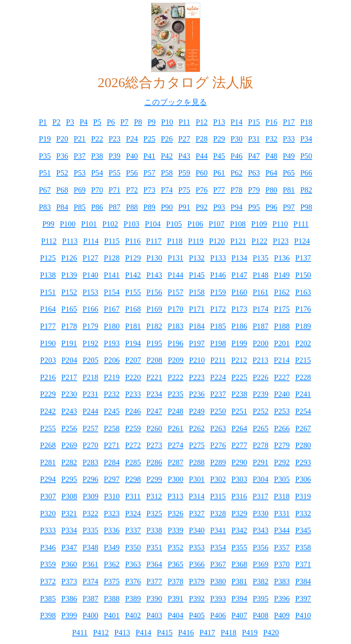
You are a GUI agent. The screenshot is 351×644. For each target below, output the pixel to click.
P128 (112, 258)
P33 (289, 139)
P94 (237, 207)
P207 (133, 360)
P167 (112, 309)
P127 (90, 258)
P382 (261, 581)
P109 (259, 224)
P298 (133, 479)
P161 (261, 292)
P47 (254, 156)
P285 (133, 462)
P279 (282, 445)
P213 (261, 360)
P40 (132, 156)
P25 (149, 139)
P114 (91, 241)
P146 (218, 275)
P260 (154, 428)
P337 (133, 530)
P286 (154, 462)
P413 (122, 633)
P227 (282, 377)
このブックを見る (176, 102)
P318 (282, 496)
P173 (239, 309)
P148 (261, 275)
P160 (239, 292)
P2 (57, 122)
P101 (89, 224)
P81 (289, 190)
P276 (218, 445)
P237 (218, 394)
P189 (303, 326)
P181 (133, 326)
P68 (62, 190)
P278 (261, 445)
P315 (218, 496)
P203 (48, 360)
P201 (282, 343)
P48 (271, 156)
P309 (90, 496)
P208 (154, 360)
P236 (197, 394)
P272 (133, 445)
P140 (90, 275)
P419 (250, 633)
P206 (112, 360)
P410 (303, 615)
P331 (282, 513)
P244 (90, 411)
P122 (259, 241)
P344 (282, 530)
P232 (112, 394)
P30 (237, 139)
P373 (69, 581)
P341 (218, 530)
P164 (48, 309)
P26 (167, 139)
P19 (45, 139)
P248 (175, 411)
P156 (154, 292)
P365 (175, 564)
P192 (90, 343)
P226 (261, 377)
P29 (219, 139)
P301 (197, 479)
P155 (133, 292)
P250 (218, 411)
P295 (69, 479)
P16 (271, 122)
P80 (271, 190)
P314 (197, 496)
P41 (149, 156)
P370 (282, 564)
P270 (90, 445)
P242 (48, 411)
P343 (261, 530)
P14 (237, 122)
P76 (202, 190)
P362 (112, 564)
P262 (197, 428)
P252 (261, 411)
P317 (261, 496)
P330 (261, 513)
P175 (282, 309)
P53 (80, 173)
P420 (271, 633)
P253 (282, 411)
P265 (261, 428)
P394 (239, 599)
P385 (48, 599)
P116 (133, 241)
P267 (303, 428)
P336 (112, 530)
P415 (165, 633)
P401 (112, 615)
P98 (306, 207)
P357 (282, 547)
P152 (69, 292)
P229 (48, 394)
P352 (175, 547)
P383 (282, 581)
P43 (184, 156)
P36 (62, 156)
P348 (90, 547)
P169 (154, 309)
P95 (254, 207)
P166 (90, 309)
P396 (282, 599)
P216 (48, 377)
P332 (303, 513)
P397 (303, 599)
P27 (184, 139)
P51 (45, 173)
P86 (97, 207)
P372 (48, 581)
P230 (69, 394)
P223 (197, 377)
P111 (301, 224)
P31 (254, 139)
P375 (112, 581)
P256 (69, 428)
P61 (219, 173)
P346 (48, 547)
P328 (218, 513)
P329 (239, 513)
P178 (69, 326)
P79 (254, 190)
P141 (112, 275)
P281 (48, 462)
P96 (271, 207)
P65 (289, 173)
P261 (175, 428)
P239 (261, 394)
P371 (303, 564)
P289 (218, 462)
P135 (261, 258)
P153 (90, 292)
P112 (49, 241)
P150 (303, 275)
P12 (202, 122)
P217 (69, 377)
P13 (219, 122)
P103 (132, 224)
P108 (238, 224)
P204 (69, 360)
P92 (202, 207)
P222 (175, 377)
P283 (90, 462)
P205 (90, 360)
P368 (239, 564)
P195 (154, 343)
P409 (282, 615)
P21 (80, 139)
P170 (175, 309)
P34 (306, 139)
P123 (281, 241)
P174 (261, 309)
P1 (43, 122)
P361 (90, 564)
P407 (239, 615)
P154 (112, 292)
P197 (197, 343)
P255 (48, 428)
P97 (289, 207)
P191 (69, 343)
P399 (69, 615)
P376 (133, 581)
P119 (196, 241)
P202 (303, 343)
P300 (175, 479)
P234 (154, 394)
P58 (167, 173)
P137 (303, 258)
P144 (175, 275)
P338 (154, 530)
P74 (167, 190)
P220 (133, 377)
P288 (197, 462)
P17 (289, 122)
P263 (218, 428)
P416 (186, 633)
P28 (202, 139)
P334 (69, 530)
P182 (154, 326)
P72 (132, 190)
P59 (184, 173)
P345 (303, 530)
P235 (175, 394)
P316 (239, 496)
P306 (303, 479)
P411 (80, 633)
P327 (197, 513)
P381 (239, 581)
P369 (261, 564)
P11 (184, 122)
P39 (115, 156)
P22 (97, 139)
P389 (133, 599)
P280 (303, 445)
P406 (218, 615)
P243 (69, 411)
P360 (69, 564)
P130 (154, 258)
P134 (239, 258)
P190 (48, 343)
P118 (175, 241)
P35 (45, 156)
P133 (218, 258)
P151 (48, 292)
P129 (133, 258)
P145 (197, 275)
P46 (237, 156)
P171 (197, 309)
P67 (45, 190)
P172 (218, 309)
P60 (202, 173)
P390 (154, 599)
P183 (175, 326)
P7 (124, 122)
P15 (254, 122)
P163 (303, 292)
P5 (97, 122)
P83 (45, 207)
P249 (197, 411)
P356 (261, 547)
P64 (271, 173)
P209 (175, 360)
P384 (303, 581)
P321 (69, 513)
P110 (280, 224)
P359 (48, 564)
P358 (303, 547)
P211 (218, 360)
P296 (90, 479)
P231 (90, 394)
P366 (197, 564)
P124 (302, 241)
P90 (167, 207)
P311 (133, 496)
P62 (237, 173)
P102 (110, 224)
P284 (112, 462)
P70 (97, 190)
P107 (217, 224)
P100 (68, 224)
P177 (48, 326)
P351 (154, 547)
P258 (112, 428)
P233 (133, 394)
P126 (69, 258)
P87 (115, 207)
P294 (48, 479)
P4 (84, 122)
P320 (48, 513)
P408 (261, 615)
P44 (202, 156)
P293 (303, 462)
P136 (282, 258)
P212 (239, 360)
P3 (70, 122)
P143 (154, 275)
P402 (133, 615)
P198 (218, 343)
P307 (48, 496)
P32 (271, 139)
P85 (80, 207)
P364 (154, 564)
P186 (239, 326)
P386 (69, 599)
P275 (197, 445)
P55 (115, 173)
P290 (239, 462)
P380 (218, 581)
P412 (101, 633)
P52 (62, 173)
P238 (239, 394)
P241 (303, 394)
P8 (138, 122)
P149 (282, 275)
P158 (197, 292)
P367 (218, 564)
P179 (90, 326)
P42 (167, 156)
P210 (197, 360)
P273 (154, 445)
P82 (306, 190)
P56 (132, 173)
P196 (175, 343)
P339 (175, 530)
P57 (149, 173)
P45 (219, 156)
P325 (154, 513)
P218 (90, 377)
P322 (90, 513)
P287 (175, 462)
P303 (239, 479)
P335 (90, 530)
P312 (154, 496)
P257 (90, 428)
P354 (218, 547)
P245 (112, 411)
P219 (112, 377)
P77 (219, 190)
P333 (48, 530)
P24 (132, 139)
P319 (303, 496)
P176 (303, 309)
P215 (303, 360)
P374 (90, 581)
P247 (154, 411)
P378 (175, 581)
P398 (48, 615)
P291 (261, 462)
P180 (112, 326)
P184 (197, 326)
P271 (112, 445)
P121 (238, 241)
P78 (237, 190)
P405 (197, 615)
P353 (197, 547)
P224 (218, 377)
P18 (306, 122)
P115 (112, 241)
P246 (133, 411)
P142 (133, 275)
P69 (80, 190)
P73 (149, 190)
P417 (207, 633)
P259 (133, 428)
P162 (282, 292)
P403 (154, 615)
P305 (282, 479)
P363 (133, 564)
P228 (303, 377)
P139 (69, 275)
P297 (112, 479)
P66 (306, 173)
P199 (239, 343)
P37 (80, 156)
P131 (175, 258)
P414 (143, 633)
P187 (261, 326)
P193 (112, 343)
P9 (152, 122)
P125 (48, 258)
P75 (184, 190)
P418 (229, 633)
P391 (175, 599)
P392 (197, 599)
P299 (154, 479)
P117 (154, 241)
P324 (133, 513)
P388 (112, 599)
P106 (195, 224)
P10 (167, 122)
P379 (197, 581)
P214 (282, 360)
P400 (90, 615)
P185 (218, 326)
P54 (97, 173)
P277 (239, 445)
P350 (133, 547)
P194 (133, 343)
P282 (69, 462)
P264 (239, 428)
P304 (261, 479)
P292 (282, 462)
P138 (48, 275)
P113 (70, 241)
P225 (239, 377)
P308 (69, 496)
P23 (115, 139)
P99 (49, 224)
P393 (218, 599)
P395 (261, 599)
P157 (175, 292)
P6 (111, 122)
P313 (175, 496)
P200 (261, 343)
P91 (184, 207)
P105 (174, 224)
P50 (306, 156)
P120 (217, 241)
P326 (175, 513)
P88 (132, 207)
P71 (115, 190)
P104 (153, 224)
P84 (62, 207)
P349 (112, 547)
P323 (112, 513)
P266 (282, 428)
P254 (303, 411)
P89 (149, 207)
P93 (219, 207)
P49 (289, 156)
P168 (133, 309)
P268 (48, 445)
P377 (154, 581)
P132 (197, 258)
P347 (69, 547)
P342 (239, 530)
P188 (282, 326)
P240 (282, 394)
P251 (239, 411)
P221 (154, 377)
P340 (197, 530)
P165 (69, 309)
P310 (112, 496)
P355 (239, 547)
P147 (239, 275)
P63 (254, 173)
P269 (69, 445)
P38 (97, 156)
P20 (62, 139)
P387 (90, 599)
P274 (175, 445)
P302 (218, 479)
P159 (218, 292)
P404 (175, 615)
